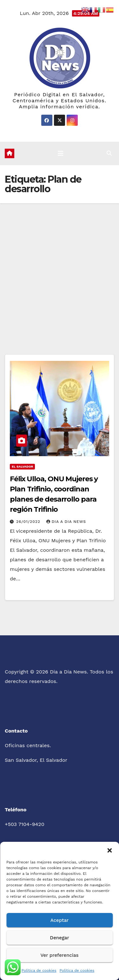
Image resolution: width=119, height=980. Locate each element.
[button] (109, 850)
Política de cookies (39, 970)
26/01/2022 (29, 522)
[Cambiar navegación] (61, 153)
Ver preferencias (59, 955)
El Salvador (22, 466)
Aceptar (60, 920)
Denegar (59, 938)
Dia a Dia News (66, 522)
